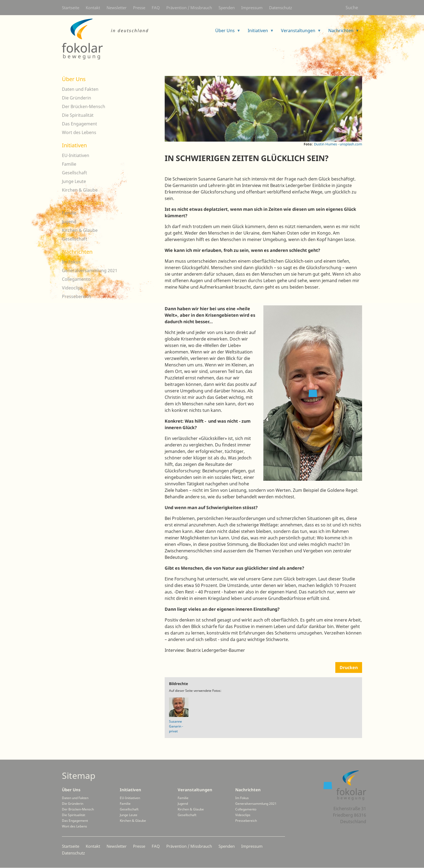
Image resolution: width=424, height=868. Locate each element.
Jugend (69, 222)
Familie (69, 164)
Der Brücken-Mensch (84, 106)
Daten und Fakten (80, 89)
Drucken (349, 667)
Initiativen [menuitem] (259, 32)
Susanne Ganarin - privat (176, 726)
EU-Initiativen (76, 155)
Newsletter (117, 8)
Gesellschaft (74, 173)
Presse (139, 8)
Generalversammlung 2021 (90, 271)
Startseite (71, 8)
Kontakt (93, 8)
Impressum (252, 8)
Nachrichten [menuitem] (342, 32)
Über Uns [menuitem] (226, 32)
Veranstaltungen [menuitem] (299, 32)
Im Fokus (71, 262)
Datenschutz (281, 8)
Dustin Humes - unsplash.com (338, 144)
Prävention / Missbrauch (189, 8)
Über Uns (74, 79)
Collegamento (76, 279)
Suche (352, 8)
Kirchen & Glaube (80, 190)
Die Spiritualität (78, 115)
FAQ (156, 8)
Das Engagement (79, 124)
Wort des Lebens (79, 132)
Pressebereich (77, 296)
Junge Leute (74, 181)
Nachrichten (77, 252)
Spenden (227, 8)
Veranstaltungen (83, 203)
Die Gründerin (77, 98)
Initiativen (74, 145)
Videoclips (72, 288)
